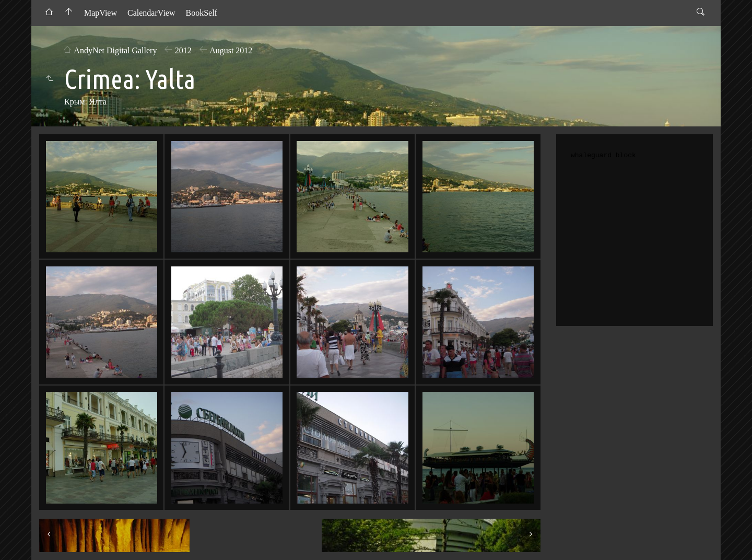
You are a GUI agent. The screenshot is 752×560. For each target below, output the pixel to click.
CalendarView (151, 13)
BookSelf (201, 13)
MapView (101, 13)
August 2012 (231, 50)
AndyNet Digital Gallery (115, 50)
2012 (183, 50)
